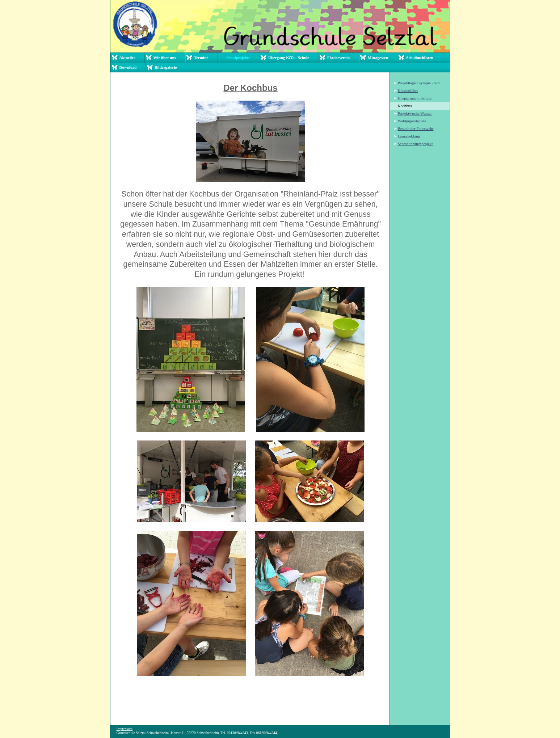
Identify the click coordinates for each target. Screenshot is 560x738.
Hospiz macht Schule (415, 98)
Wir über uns (165, 58)
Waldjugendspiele (412, 121)
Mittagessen (378, 58)
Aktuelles (127, 58)
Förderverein (338, 58)
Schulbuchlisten (420, 58)
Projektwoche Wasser (415, 113)
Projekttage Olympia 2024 (419, 83)
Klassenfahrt (408, 90)
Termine (201, 58)
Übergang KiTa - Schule (289, 58)
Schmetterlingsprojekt (415, 144)
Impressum (125, 729)
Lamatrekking (409, 136)
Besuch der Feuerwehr (416, 128)
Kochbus (405, 106)
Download (128, 67)
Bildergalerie (166, 67)
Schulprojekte (238, 58)
